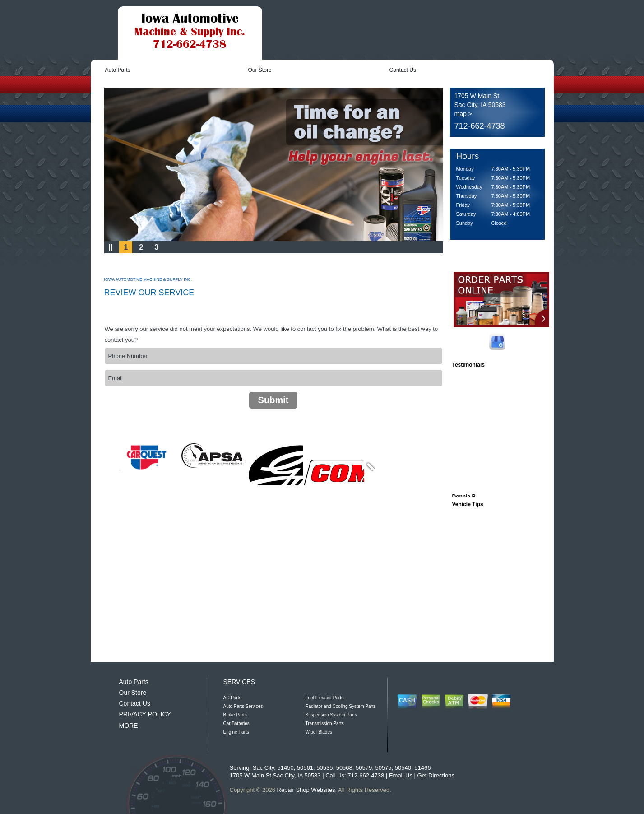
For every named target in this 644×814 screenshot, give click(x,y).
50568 (344, 768)
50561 (305, 768)
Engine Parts (236, 732)
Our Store (260, 70)
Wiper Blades (319, 732)
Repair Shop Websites (306, 790)
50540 (403, 768)
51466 (422, 768)
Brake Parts (235, 715)
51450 (285, 768)
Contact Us (403, 70)
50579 (364, 768)
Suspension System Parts (331, 715)
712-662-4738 (480, 126)
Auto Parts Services (243, 706)
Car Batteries (236, 723)
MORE (129, 726)
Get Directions (436, 775)
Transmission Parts (325, 723)
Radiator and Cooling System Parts (341, 706)
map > (463, 114)
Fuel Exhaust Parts (324, 698)
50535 (324, 768)
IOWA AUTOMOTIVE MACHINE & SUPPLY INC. (148, 279)
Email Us (401, 775)
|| (111, 247)
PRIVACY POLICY (145, 714)
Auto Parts (118, 70)
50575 (383, 768)
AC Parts (232, 698)
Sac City (263, 768)
